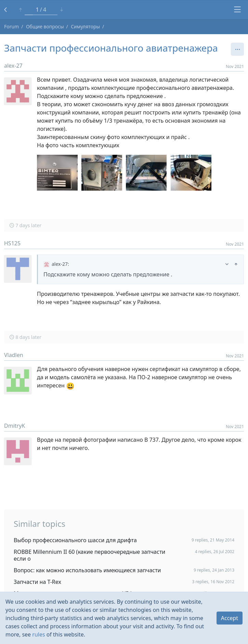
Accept (230, 618)
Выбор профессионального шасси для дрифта (75, 540)
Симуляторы (85, 26)
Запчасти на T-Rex (37, 582)
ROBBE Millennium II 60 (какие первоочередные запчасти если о (89, 555)
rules (38, 634)
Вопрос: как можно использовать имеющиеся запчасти (87, 570)
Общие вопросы (45, 26)
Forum (11, 26)
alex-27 (13, 66)
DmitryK (15, 426)
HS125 (12, 243)
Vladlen (14, 355)
